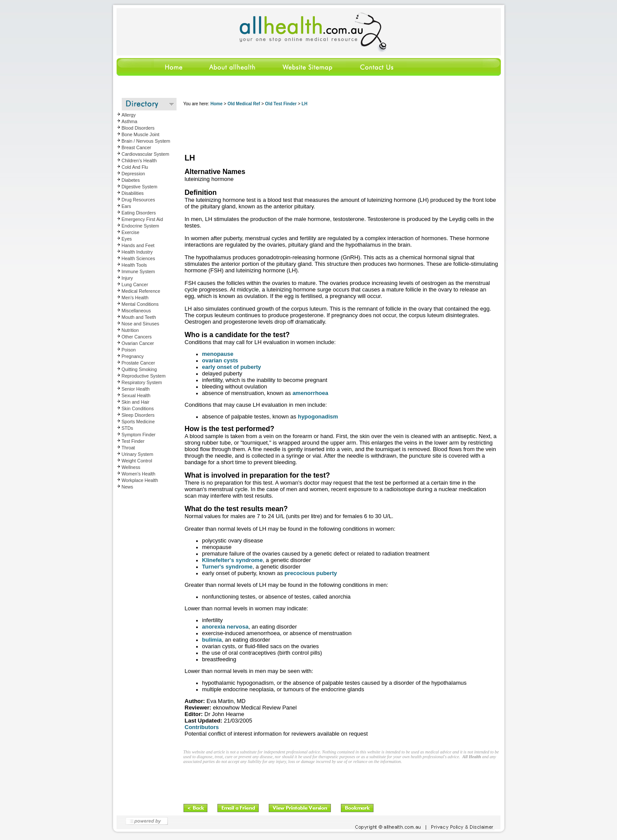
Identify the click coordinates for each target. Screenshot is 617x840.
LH (305, 104)
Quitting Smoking (139, 369)
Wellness (131, 467)
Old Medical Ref (244, 104)
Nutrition (130, 330)
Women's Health (139, 474)
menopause (218, 354)
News (128, 487)
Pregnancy (133, 356)
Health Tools (134, 265)
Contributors (202, 727)
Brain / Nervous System (146, 141)
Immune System (138, 271)
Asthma (130, 121)
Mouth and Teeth (139, 317)
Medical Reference (141, 291)
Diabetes (131, 180)
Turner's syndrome (227, 567)
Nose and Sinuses (141, 324)
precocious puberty (311, 573)
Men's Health (135, 298)
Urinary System (138, 454)
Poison (129, 350)
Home (217, 104)
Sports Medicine (138, 422)
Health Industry (137, 252)
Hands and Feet (138, 245)
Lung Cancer (135, 284)
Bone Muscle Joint (141, 134)
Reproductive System (144, 376)
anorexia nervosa (225, 627)
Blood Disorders (138, 128)
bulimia (212, 640)
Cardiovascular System (146, 154)
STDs (128, 428)
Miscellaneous (137, 311)
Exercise (131, 232)
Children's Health (139, 161)
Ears (127, 206)
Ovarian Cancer (138, 343)
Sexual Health (136, 395)
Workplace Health (140, 480)
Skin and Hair (136, 402)
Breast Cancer (137, 147)
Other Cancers (137, 337)
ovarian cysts (220, 360)
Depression (133, 174)
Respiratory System (142, 382)
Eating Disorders (139, 213)
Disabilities (133, 193)
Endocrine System (140, 226)
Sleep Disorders (138, 415)
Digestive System (140, 187)
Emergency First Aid (142, 219)
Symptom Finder (139, 435)
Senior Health (136, 389)
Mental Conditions (140, 304)
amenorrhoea (310, 393)
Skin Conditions (138, 408)
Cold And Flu (135, 167)
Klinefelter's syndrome (233, 560)
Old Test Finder (281, 104)
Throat (128, 448)
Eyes (127, 239)
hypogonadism (318, 417)
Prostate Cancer (138, 363)
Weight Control (137, 461)
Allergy (129, 115)
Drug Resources (138, 200)
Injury (127, 278)
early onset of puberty (232, 367)
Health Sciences (138, 258)
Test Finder (133, 441)
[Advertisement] (342, 131)
